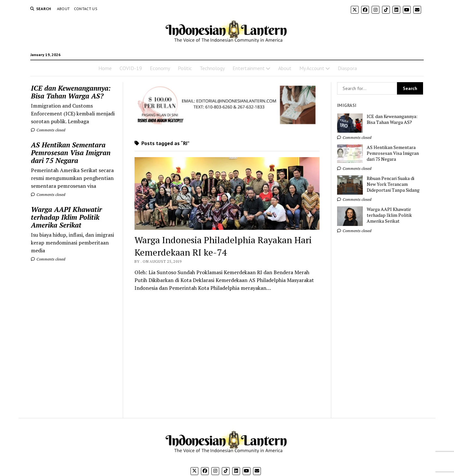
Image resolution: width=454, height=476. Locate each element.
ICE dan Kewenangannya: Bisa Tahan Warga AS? (71, 92)
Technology (212, 68)
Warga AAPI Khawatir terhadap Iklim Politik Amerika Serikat (66, 217)
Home (105, 68)
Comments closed (48, 130)
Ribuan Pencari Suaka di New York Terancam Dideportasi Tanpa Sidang (393, 184)
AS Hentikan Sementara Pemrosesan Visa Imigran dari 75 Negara (71, 153)
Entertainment (249, 68)
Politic (185, 68)
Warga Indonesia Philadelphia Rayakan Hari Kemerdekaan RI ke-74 (223, 246)
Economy (160, 68)
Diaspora (347, 68)
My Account (312, 68)
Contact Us (86, 9)
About (64, 9)
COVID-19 (131, 68)
